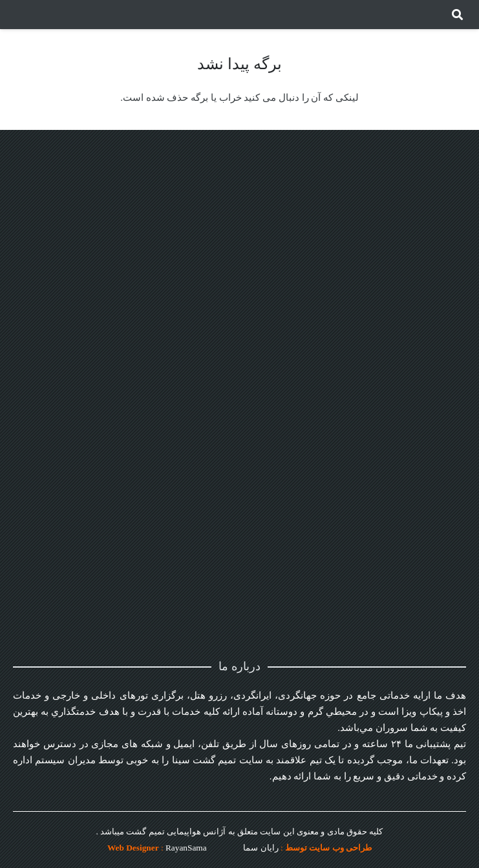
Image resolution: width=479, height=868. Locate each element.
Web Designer (133, 848)
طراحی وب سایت (340, 848)
